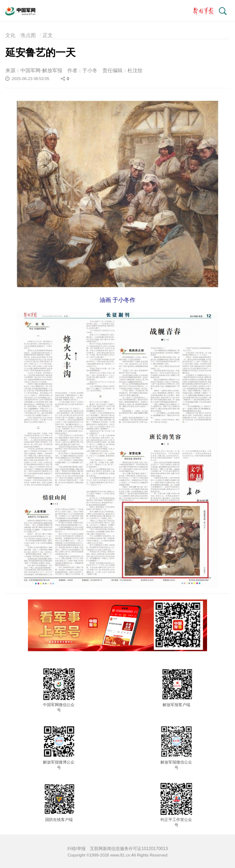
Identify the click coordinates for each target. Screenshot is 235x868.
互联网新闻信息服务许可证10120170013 (129, 849)
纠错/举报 (76, 849)
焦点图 (28, 35)
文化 (10, 35)
